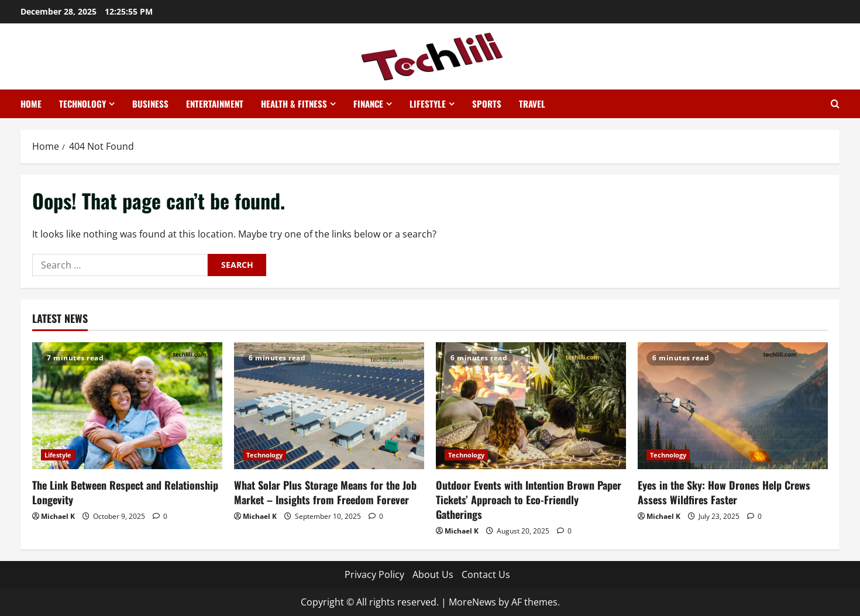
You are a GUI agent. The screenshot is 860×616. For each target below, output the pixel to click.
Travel (532, 104)
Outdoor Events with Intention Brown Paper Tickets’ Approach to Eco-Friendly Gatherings (529, 500)
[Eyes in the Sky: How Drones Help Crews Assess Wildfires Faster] (733, 406)
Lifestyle (428, 104)
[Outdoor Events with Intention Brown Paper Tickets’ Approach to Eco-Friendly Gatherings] (531, 406)
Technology (82, 104)
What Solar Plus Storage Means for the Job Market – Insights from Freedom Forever (325, 492)
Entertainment (215, 104)
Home (31, 104)
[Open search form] (835, 104)
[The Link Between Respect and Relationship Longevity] (127, 406)
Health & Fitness (294, 104)
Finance (368, 104)
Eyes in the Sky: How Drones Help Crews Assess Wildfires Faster (724, 492)
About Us (433, 574)
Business (150, 104)
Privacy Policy (374, 574)
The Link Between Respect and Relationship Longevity (125, 492)
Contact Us (486, 574)
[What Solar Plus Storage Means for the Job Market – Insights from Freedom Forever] (329, 406)
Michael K (58, 516)
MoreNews (472, 602)
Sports (487, 104)
